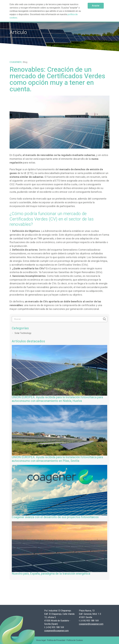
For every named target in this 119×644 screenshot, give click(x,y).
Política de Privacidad (56, 640)
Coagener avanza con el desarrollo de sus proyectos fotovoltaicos (55, 517)
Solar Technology (23, 333)
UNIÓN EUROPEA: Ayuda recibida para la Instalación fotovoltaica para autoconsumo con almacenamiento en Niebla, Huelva (57, 399)
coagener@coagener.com (56, 631)
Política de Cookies (75, 640)
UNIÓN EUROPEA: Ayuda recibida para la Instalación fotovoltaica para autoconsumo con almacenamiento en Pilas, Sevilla (57, 459)
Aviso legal (41, 640)
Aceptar (96, 6)
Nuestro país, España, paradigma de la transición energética (51, 574)
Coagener (15, 62)
